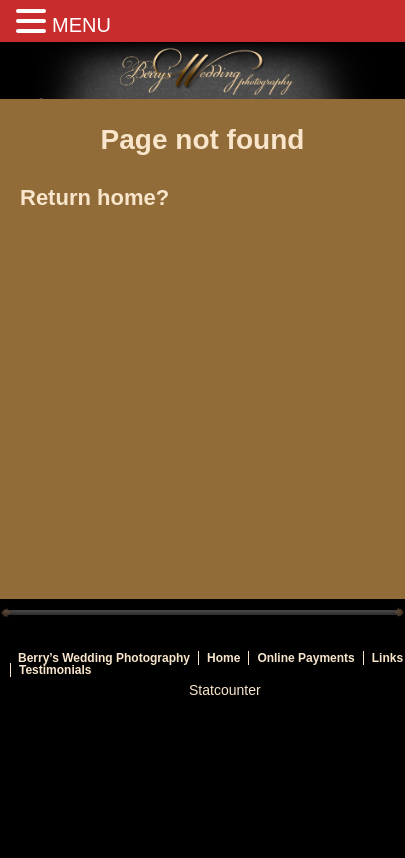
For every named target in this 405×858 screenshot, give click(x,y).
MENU (81, 25)
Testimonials (55, 670)
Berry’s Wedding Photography (104, 658)
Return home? (94, 197)
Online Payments (305, 658)
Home (223, 658)
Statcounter (225, 690)
